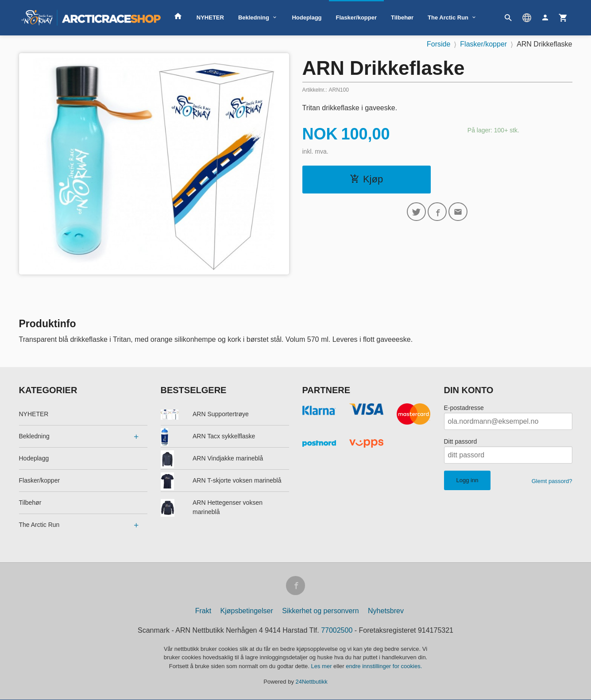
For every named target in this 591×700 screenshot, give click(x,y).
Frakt (203, 611)
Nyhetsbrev (386, 611)
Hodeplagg (307, 17)
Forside (438, 44)
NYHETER (210, 17)
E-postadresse (464, 408)
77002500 (337, 631)
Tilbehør (402, 17)
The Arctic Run (448, 17)
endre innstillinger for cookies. (384, 667)
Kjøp (366, 179)
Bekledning (254, 17)
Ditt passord (461, 441)
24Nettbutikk (312, 683)
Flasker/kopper (357, 17)
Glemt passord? (552, 481)
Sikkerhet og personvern (320, 611)
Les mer (323, 667)
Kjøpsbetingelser (247, 611)
